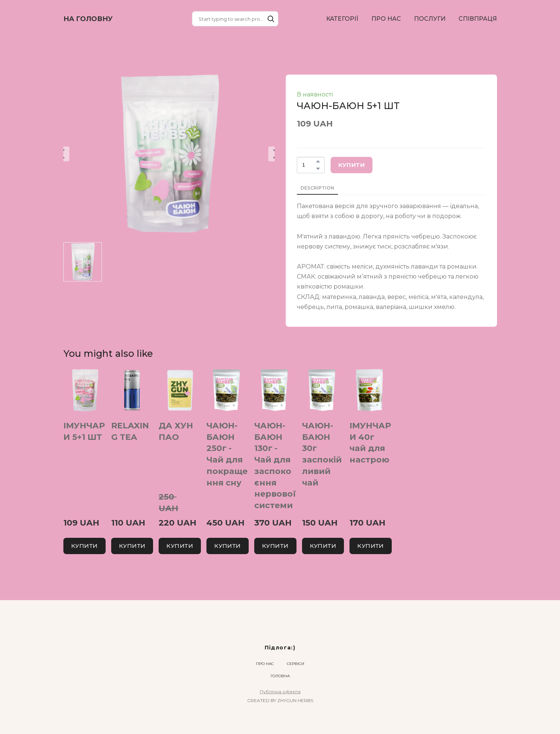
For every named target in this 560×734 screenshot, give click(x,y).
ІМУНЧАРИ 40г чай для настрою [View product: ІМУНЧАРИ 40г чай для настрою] (370, 443)
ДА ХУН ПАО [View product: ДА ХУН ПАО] (176, 431)
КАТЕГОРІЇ (342, 19)
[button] (271, 19)
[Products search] (235, 19)
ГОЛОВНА (280, 676)
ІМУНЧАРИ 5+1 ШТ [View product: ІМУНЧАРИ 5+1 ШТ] (84, 431)
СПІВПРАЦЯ (478, 19)
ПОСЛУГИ (430, 19)
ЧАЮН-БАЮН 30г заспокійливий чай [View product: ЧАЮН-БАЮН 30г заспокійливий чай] (322, 454)
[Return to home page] (88, 19)
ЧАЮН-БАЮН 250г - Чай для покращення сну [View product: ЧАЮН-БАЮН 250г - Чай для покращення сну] (227, 454)
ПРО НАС (386, 19)
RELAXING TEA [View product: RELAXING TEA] (130, 431)
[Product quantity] (309, 165)
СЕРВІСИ (296, 664)
